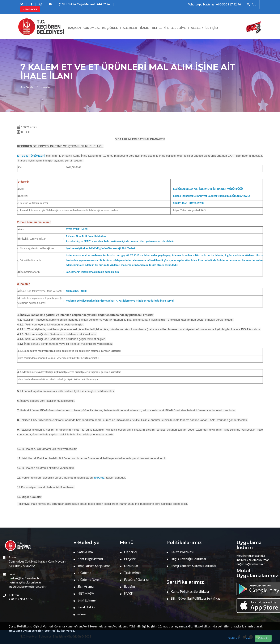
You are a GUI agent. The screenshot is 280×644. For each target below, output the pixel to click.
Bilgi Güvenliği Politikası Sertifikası (194, 598)
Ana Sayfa (27, 87)
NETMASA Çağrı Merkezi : (84, 4)
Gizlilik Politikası (239, 638)
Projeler (128, 559)
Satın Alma (83, 552)
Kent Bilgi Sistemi (88, 559)
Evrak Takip (84, 607)
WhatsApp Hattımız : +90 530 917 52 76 (215, 4)
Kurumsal (92, 28)
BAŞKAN (75, 28)
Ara (252, 4)
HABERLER (129, 28)
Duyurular (129, 566)
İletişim (211, 28)
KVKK (127, 593)
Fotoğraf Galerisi (134, 579)
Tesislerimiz (131, 572)
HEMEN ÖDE (30, 9)
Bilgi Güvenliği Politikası (186, 559)
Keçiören (110, 28)
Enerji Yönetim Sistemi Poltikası (191, 566)
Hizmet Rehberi (152, 28)
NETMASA (84, 593)
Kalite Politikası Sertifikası (188, 591)
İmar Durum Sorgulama (92, 566)
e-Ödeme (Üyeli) (87, 579)
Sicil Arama (83, 586)
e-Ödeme (82, 572)
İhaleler (46, 87)
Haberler (129, 552)
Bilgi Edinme (84, 600)
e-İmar (80, 614)
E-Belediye (177, 28)
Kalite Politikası (180, 552)
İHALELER (195, 28)
